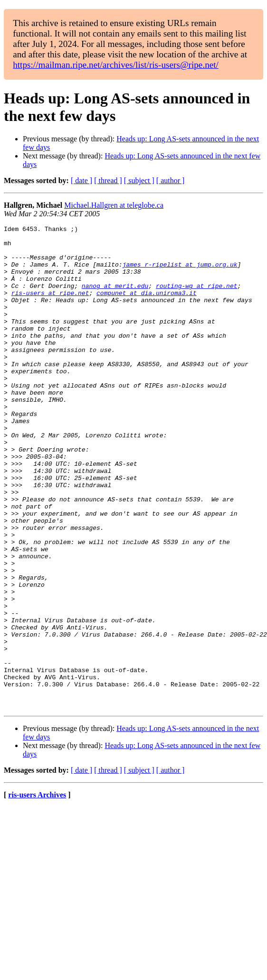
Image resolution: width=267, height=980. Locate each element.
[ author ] (171, 180)
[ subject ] (139, 180)
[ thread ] (108, 180)
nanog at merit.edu (115, 298)
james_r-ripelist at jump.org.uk (180, 273)
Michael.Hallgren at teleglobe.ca (114, 205)
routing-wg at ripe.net (197, 298)
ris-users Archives (37, 892)
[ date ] (81, 180)
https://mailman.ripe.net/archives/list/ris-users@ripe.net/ (116, 65)
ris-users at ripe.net (50, 307)
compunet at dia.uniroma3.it (147, 307)
